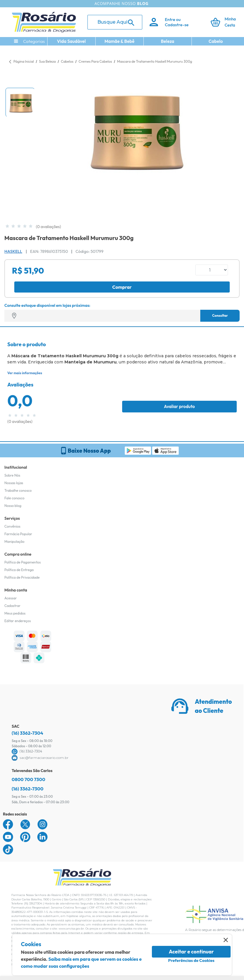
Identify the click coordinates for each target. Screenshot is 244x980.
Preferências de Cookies (191, 960)
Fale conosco (14, 498)
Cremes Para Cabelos (95, 61)
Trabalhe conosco (18, 490)
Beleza (168, 41)
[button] (20, 102)
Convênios (12, 526)
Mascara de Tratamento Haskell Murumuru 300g (155, 61)
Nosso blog (13, 506)
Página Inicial (24, 61)
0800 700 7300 (28, 779)
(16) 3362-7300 (28, 789)
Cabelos (68, 61)
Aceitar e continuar (191, 952)
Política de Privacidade (22, 577)
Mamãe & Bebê (119, 41)
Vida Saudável (72, 41)
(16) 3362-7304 (27, 733)
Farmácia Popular (18, 534)
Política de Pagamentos (23, 562)
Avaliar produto (179, 406)
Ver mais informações (25, 373)
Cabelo (216, 41)
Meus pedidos (15, 613)
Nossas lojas (14, 483)
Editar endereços (18, 621)
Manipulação (14, 541)
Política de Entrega (19, 570)
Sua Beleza (48, 61)
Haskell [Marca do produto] (13, 251)
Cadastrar (12, 606)
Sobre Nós (12, 475)
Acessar (10, 598)
